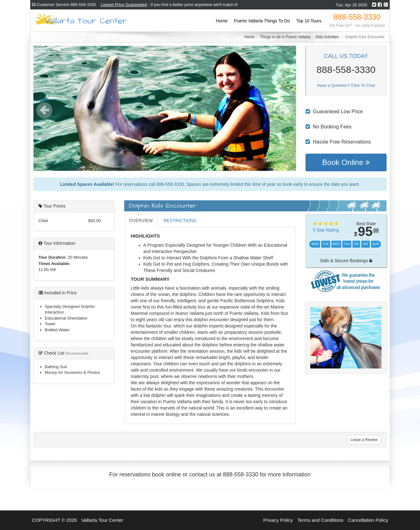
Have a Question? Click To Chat (346, 85)
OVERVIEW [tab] (141, 221)
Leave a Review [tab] (364, 440)
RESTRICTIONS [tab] (180, 221)
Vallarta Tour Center (86, 20)
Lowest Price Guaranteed (124, 5)
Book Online (346, 162)
